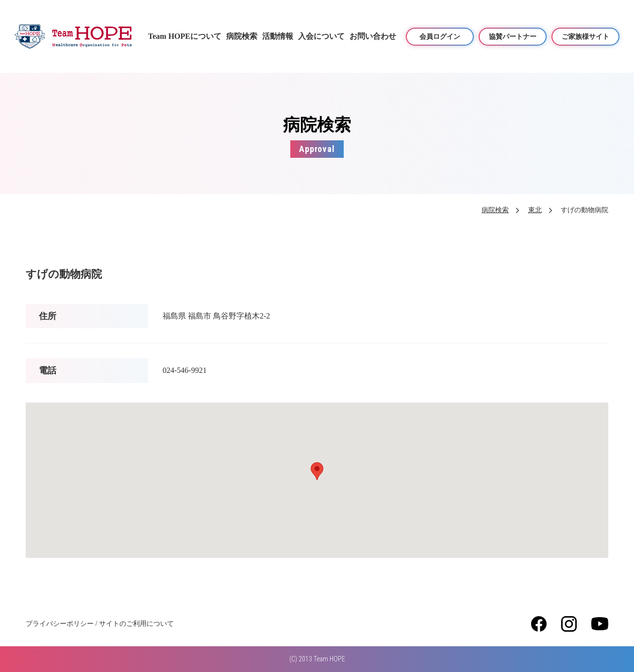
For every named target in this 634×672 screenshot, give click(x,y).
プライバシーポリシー (60, 624)
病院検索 (242, 36)
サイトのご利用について (136, 624)
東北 (535, 210)
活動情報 (278, 36)
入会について (321, 36)
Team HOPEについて (185, 36)
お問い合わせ (373, 36)
